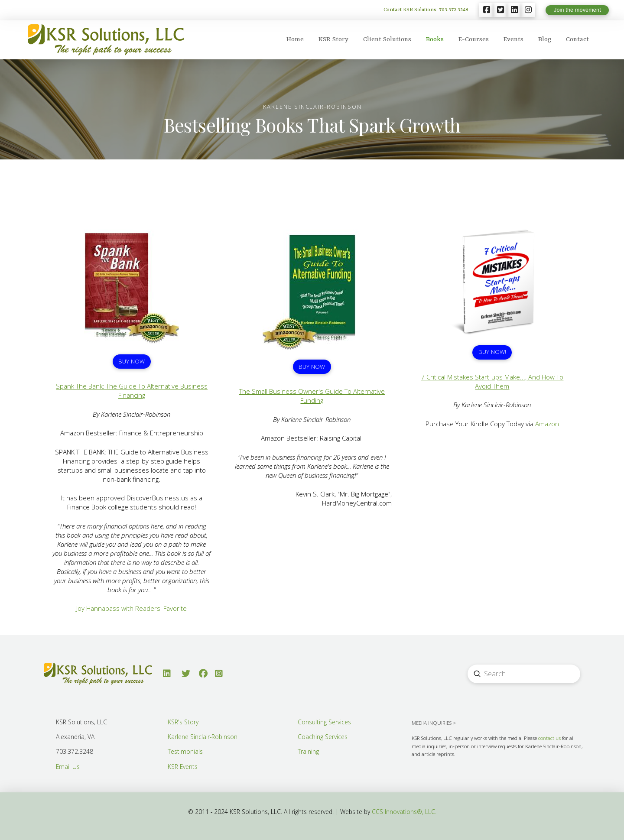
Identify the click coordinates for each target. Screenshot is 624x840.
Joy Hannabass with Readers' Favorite (132, 608)
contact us (549, 738)
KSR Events (183, 767)
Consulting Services (324, 722)
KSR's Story (183, 722)
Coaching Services (323, 737)
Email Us (68, 767)
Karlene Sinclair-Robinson (203, 737)
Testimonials (185, 751)
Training (308, 751)
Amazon (547, 424)
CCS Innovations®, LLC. (404, 812)
